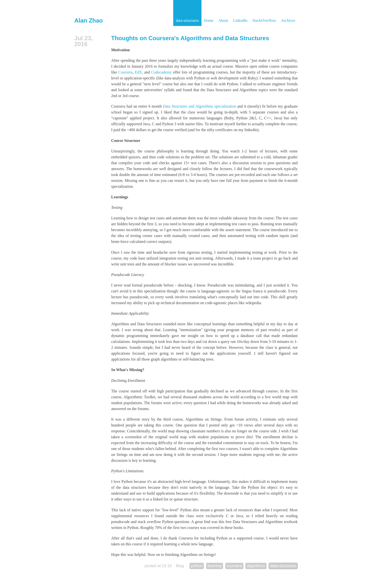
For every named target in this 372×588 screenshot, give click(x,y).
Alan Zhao (89, 20)
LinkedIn (240, 20)
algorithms (256, 566)
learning (215, 566)
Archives (288, 20)
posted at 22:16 (158, 566)
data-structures (187, 20)
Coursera (125, 72)
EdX (138, 72)
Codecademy (161, 72)
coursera (234, 566)
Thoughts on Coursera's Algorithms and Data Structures (190, 38)
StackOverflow (264, 20)
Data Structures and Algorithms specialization (199, 106)
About (223, 20)
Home (209, 20)
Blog (180, 566)
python (197, 566)
